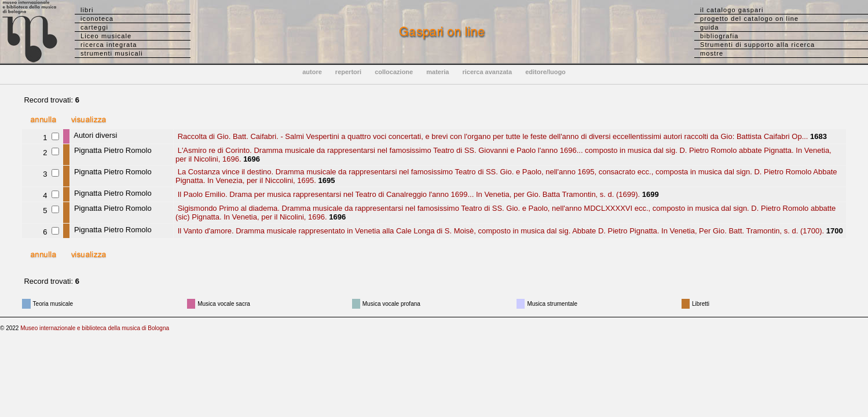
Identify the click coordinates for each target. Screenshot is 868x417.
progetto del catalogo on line (749, 19)
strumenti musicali (112, 53)
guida (709, 27)
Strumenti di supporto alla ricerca (757, 45)
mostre (712, 53)
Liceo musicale (106, 36)
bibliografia (719, 36)
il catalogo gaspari (732, 10)
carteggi (94, 27)
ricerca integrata (109, 45)
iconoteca (97, 19)
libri (87, 10)
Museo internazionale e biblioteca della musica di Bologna (95, 328)
